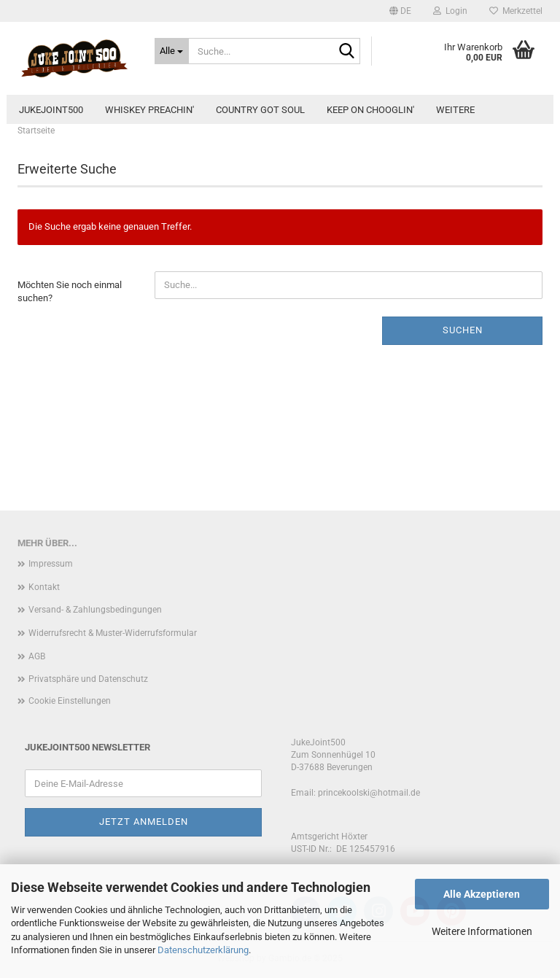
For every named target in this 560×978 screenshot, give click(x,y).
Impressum (51, 564)
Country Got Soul (260, 110)
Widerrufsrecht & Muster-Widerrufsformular (113, 633)
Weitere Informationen (482, 931)
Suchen (463, 330)
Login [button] (450, 11)
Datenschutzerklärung (203, 950)
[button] (400, 11)
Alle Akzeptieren (482, 894)
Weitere (455, 110)
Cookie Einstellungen (70, 701)
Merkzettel (516, 11)
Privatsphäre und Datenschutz (88, 679)
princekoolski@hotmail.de (369, 793)
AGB (37, 656)
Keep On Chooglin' (370, 110)
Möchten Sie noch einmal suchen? (70, 292)
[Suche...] (172, 51)
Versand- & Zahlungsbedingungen (95, 610)
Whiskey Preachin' (149, 110)
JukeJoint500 (51, 110)
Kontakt (44, 587)
